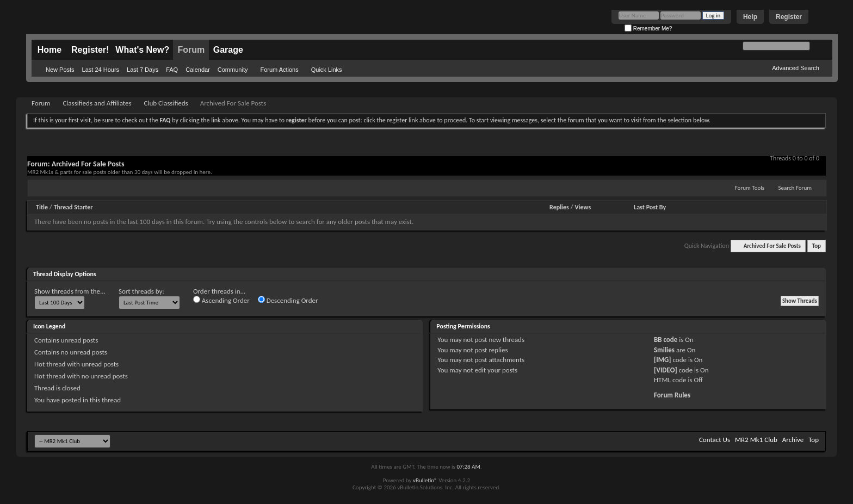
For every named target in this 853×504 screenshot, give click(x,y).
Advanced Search (796, 68)
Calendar (198, 70)
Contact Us (715, 440)
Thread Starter (73, 207)
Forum (191, 50)
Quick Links (327, 70)
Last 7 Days (143, 70)
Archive (793, 440)
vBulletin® (425, 480)
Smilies (664, 350)
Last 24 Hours (101, 70)
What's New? (142, 50)
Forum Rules (672, 395)
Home (50, 50)
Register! (90, 50)
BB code (666, 340)
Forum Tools (750, 188)
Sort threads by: (141, 291)
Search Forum (795, 188)
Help (750, 17)
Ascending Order (221, 300)
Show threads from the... (70, 291)
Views (583, 207)
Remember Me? (648, 29)
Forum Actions (279, 70)
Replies (559, 207)
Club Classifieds (166, 103)
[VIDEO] (666, 370)
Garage (228, 50)
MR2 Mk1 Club (756, 440)
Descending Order (288, 300)
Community (233, 70)
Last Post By (650, 207)
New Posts (60, 70)
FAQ (172, 70)
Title (42, 207)
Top (817, 246)
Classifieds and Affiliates (97, 103)
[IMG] (663, 360)
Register (789, 17)
